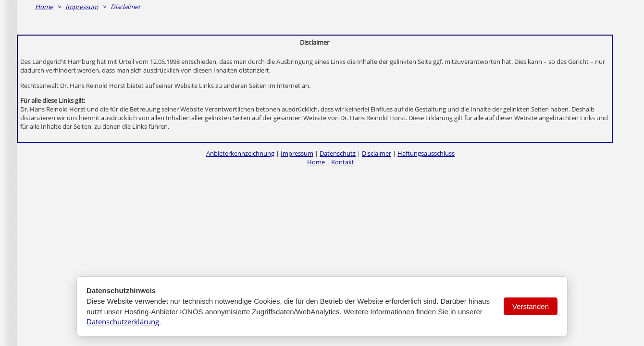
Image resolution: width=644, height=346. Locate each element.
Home (44, 7)
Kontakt (343, 162)
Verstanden (531, 306)
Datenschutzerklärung (123, 321)
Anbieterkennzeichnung (240, 153)
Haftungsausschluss (426, 153)
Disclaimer (377, 153)
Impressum (82, 7)
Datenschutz (338, 153)
